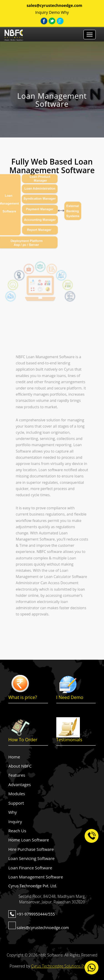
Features (17, 775)
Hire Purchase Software (31, 849)
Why (65, 12)
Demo (54, 12)
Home (14, 757)
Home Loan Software (29, 840)
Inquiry (42, 12)
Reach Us (17, 831)
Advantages (20, 784)
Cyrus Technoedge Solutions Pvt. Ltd (63, 966)
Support (16, 803)
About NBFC (20, 766)
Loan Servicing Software (31, 858)
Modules (17, 794)
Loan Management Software (36, 877)
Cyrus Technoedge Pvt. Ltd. (33, 886)
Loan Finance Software (30, 868)
